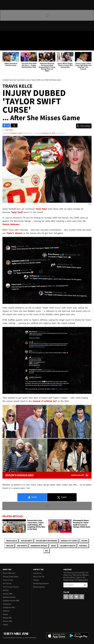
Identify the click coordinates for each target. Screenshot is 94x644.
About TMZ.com (9, 573)
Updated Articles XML (11, 601)
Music (53, 546)
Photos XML (7, 621)
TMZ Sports (22, 546)
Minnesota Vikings (39, 546)
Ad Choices (7, 583)
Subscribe (85, 585)
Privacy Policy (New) (11, 577)
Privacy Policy (69, 580)
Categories (7, 604)
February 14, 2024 (49, 133)
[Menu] (3, 47)
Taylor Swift (26, 541)
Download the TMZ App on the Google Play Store (79, 636)
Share (32, 497)
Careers (36, 580)
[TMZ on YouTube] (76, 597)
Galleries (6, 611)
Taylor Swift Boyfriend (46, 541)
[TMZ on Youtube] (16, 35)
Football (83, 546)
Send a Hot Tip (39, 577)
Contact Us (37, 573)
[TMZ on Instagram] (22, 35)
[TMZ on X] (10, 35)
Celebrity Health (67, 546)
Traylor (9, 546)
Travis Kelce (11, 541)
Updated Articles (9, 597)
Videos (5, 625)
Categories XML (9, 607)
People (5, 614)
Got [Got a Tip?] (8, 41)
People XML (7, 618)
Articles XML (8, 594)
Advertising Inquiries (41, 583)
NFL (47, 551)
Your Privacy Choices (11, 587)
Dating (84, 541)
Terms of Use (8, 580)
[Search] (91, 47)
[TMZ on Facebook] (4, 35)
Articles (6, 590)
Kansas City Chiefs (69, 541)
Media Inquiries (39, 587)
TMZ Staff (9, 130)
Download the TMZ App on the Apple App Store (57, 636)
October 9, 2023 (16, 133)
